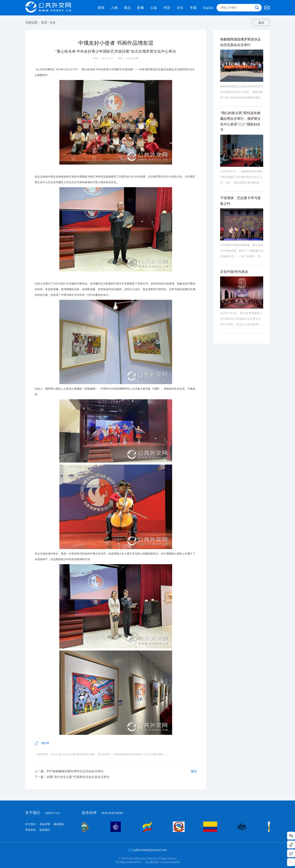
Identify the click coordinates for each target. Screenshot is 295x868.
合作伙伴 (102, 812)
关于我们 (42, 813)
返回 (261, 23)
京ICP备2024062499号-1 (129, 862)
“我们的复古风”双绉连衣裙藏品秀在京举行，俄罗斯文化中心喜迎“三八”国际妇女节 (240, 132)
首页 (44, 22)
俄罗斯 (45, 749)
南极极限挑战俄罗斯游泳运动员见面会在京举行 (240, 52)
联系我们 (45, 830)
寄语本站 (30, 830)
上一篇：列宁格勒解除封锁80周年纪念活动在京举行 (69, 777)
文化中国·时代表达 (234, 282)
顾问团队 (59, 824)
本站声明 (45, 824)
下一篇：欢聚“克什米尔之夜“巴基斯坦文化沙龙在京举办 (72, 783)
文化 (52, 22)
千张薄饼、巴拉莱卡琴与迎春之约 (240, 211)
